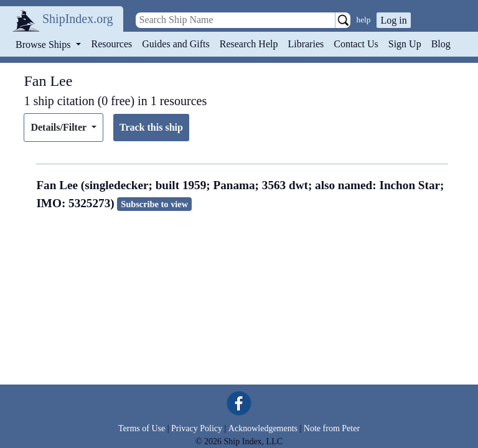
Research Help (249, 44)
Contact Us (356, 44)
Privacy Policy (197, 428)
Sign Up (405, 44)
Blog (441, 44)
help (364, 20)
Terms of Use (142, 428)
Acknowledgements (263, 428)
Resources (112, 44)
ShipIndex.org (78, 19)
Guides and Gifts (176, 44)
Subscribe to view (154, 204)
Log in (393, 20)
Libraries (306, 44)
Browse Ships (44, 44)
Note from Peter (332, 428)
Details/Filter (59, 127)
